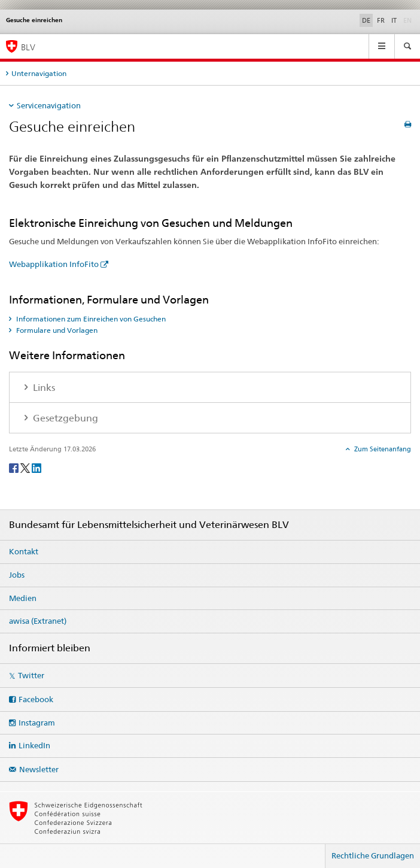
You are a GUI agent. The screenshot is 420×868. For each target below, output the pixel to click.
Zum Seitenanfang (382, 449)
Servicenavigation (49, 105)
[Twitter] (26, 467)
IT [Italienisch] (394, 20)
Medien (23, 598)
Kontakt (24, 551)
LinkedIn (34, 745)
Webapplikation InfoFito (54, 264)
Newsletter (39, 769)
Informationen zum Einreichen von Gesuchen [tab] (90, 319)
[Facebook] (15, 467)
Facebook (36, 699)
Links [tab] (43, 388)
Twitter (31, 675)
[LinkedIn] (36, 467)
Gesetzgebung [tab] (64, 418)
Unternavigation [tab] (39, 73)
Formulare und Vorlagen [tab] (56, 330)
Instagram (37, 723)
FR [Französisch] (381, 20)
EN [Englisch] (409, 20)
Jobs (17, 575)
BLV (28, 47)
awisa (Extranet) (38, 621)
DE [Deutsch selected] (366, 20)
